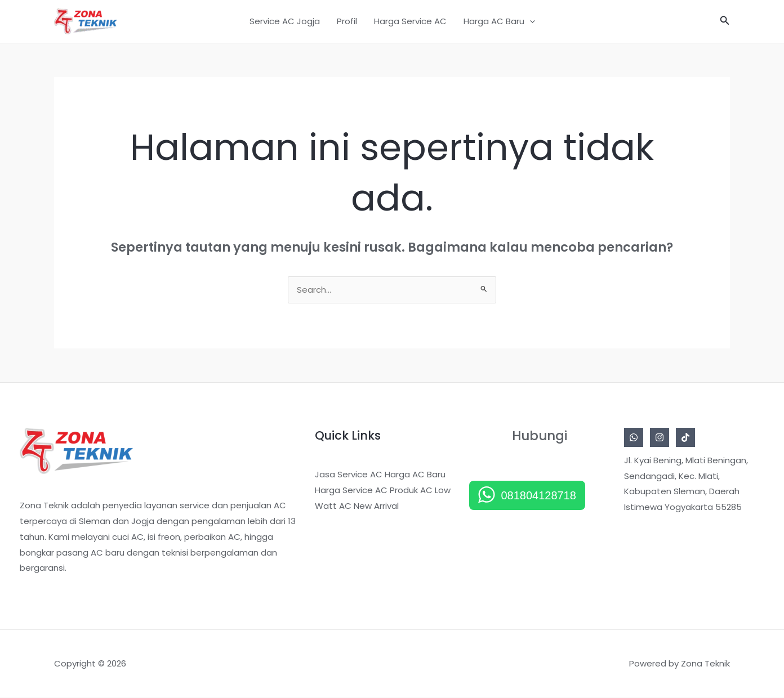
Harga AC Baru (499, 21)
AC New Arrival (369, 506)
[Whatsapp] (634, 438)
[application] (530, 21)
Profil (347, 21)
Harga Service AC (410, 21)
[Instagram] (660, 438)
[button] (725, 21)
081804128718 (538, 496)
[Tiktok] (685, 438)
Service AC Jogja (285, 21)
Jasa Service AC (349, 475)
